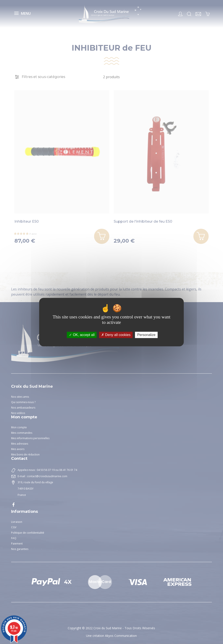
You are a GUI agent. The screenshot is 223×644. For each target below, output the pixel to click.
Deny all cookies (116, 335)
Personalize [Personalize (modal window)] (146, 335)
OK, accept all (82, 335)
